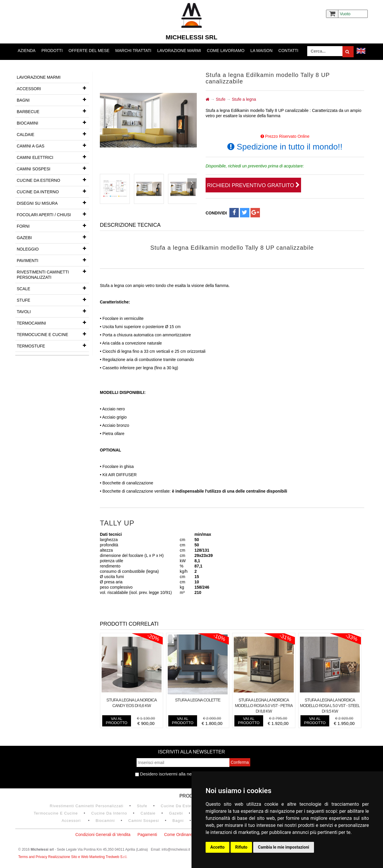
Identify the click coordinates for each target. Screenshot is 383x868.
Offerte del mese (89, 51)
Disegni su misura (53, 203)
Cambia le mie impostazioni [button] (283, 847)
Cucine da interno (53, 191)
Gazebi (53, 237)
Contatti (288, 51)
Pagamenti (147, 835)
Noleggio (53, 249)
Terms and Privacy (33, 857)
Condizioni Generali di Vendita (103, 835)
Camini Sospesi (53, 168)
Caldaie (53, 134)
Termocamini (53, 323)
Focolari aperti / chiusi (53, 214)
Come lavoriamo (226, 51)
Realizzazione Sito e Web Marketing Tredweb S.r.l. (88, 857)
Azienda (27, 51)
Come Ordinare (178, 835)
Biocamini (53, 122)
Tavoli (53, 311)
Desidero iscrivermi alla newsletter (171, 774)
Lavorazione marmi (179, 51)
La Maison (261, 51)
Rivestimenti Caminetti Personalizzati (53, 273)
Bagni (53, 100)
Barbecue (53, 111)
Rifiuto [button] (241, 847)
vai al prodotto (116, 721)
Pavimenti (53, 260)
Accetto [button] (217, 847)
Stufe (53, 300)
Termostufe (53, 345)
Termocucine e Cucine (53, 334)
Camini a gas (53, 145)
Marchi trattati (133, 51)
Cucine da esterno (53, 180)
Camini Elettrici (53, 157)
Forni (53, 226)
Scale (53, 288)
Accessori (53, 88)
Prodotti (52, 51)
